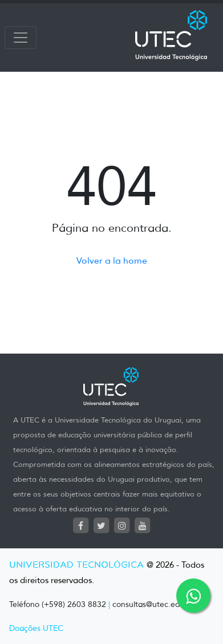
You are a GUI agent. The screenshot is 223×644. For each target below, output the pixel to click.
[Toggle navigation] (21, 38)
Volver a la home (112, 261)
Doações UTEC (36, 628)
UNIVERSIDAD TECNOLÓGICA (76, 565)
